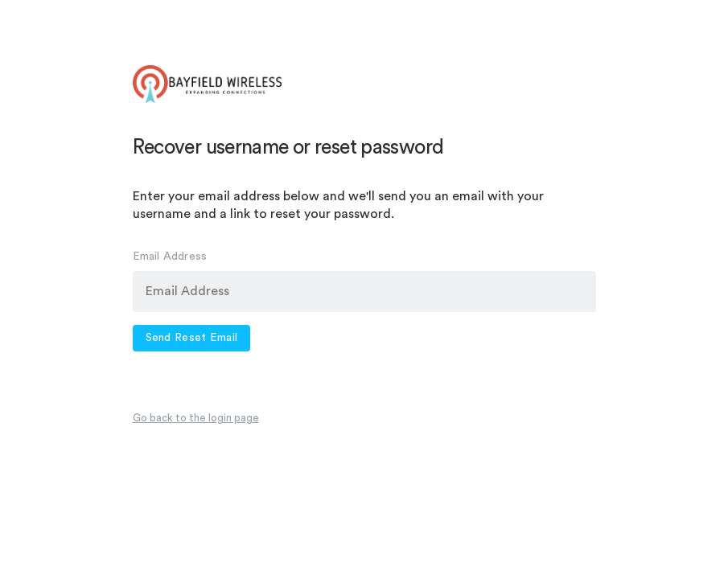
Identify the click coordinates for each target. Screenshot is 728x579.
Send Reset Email (192, 338)
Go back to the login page (196, 418)
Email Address (170, 257)
